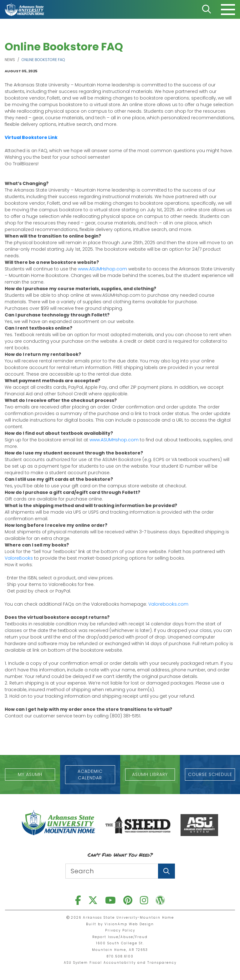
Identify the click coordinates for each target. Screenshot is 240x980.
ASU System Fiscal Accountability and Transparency (120, 963)
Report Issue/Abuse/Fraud (120, 937)
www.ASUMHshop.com (103, 269)
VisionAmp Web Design (129, 924)
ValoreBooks (19, 558)
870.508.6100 (120, 956)
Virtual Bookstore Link (31, 137)
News (10, 60)
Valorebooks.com (168, 604)
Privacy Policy (120, 930)
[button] (30, 775)
